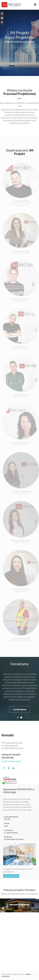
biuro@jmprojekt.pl (14, 761)
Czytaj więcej (19, 709)
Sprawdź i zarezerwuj (11, 876)
